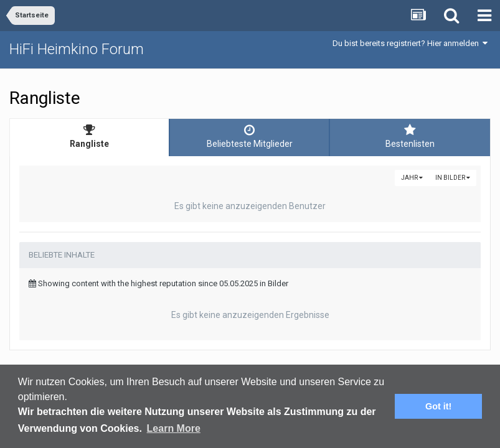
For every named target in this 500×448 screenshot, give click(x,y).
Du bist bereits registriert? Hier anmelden (410, 43)
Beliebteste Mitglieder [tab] (249, 136)
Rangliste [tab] (89, 136)
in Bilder (453, 178)
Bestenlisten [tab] (410, 136)
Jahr (412, 178)
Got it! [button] (438, 406)
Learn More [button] (174, 428)
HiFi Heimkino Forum (77, 49)
